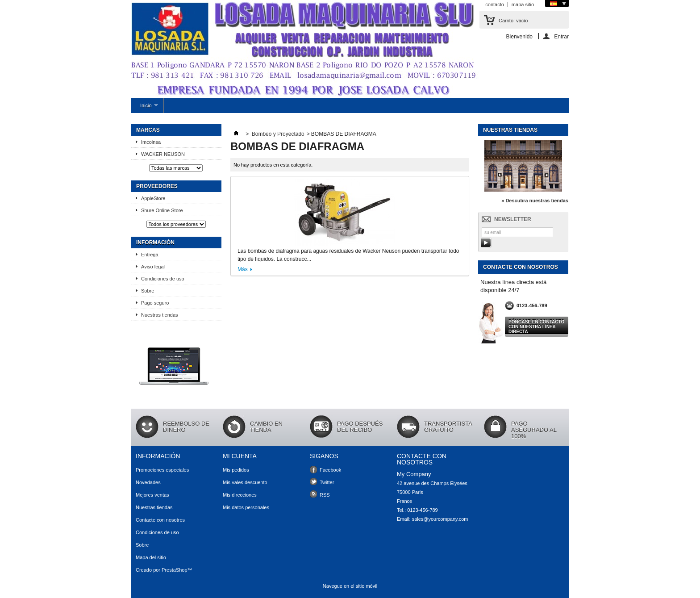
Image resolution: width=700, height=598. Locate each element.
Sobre (148, 291)
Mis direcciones (240, 495)
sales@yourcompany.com (440, 519)
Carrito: (513, 21)
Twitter (327, 482)
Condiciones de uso (163, 279)
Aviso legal (153, 267)
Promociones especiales (162, 470)
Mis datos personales (246, 507)
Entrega (150, 255)
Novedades (148, 482)
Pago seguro (155, 303)
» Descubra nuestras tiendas (535, 201)
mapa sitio (523, 4)
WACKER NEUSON (163, 154)
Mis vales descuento (245, 482)
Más (243, 269)
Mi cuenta (240, 456)
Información (155, 243)
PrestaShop (174, 570)
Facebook (330, 470)
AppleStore (153, 198)
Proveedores (157, 186)
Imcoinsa (154, 142)
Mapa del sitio (151, 557)
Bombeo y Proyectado (278, 134)
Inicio (145, 108)
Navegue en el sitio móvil (350, 586)
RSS (325, 495)
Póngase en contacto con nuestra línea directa (536, 327)
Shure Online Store (162, 210)
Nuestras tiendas (160, 315)
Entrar (561, 36)
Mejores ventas (152, 495)
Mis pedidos (236, 470)
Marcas (148, 130)
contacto (495, 4)
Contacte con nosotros (160, 520)
